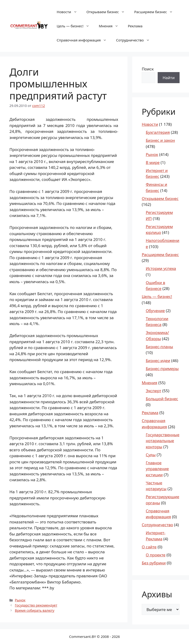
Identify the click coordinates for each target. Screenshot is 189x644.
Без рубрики (154, 563)
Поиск (148, 69)
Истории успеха (161, 268)
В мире (153, 162)
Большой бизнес (162, 399)
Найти (169, 78)
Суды (151, 455)
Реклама (135, 26)
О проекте (156, 555)
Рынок (20, 600)
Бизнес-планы (159, 347)
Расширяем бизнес (156, 12)
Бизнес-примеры (162, 369)
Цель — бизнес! (76, 26)
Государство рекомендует (36, 605)
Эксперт (153, 391)
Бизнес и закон (160, 140)
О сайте (149, 547)
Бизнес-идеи (158, 361)
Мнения (111, 26)
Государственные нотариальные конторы (162, 441)
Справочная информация (84, 40)
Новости (69, 12)
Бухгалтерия (158, 132)
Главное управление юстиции (157, 469)
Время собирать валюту (35, 610)
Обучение (155, 311)
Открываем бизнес (108, 12)
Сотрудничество (135, 40)
